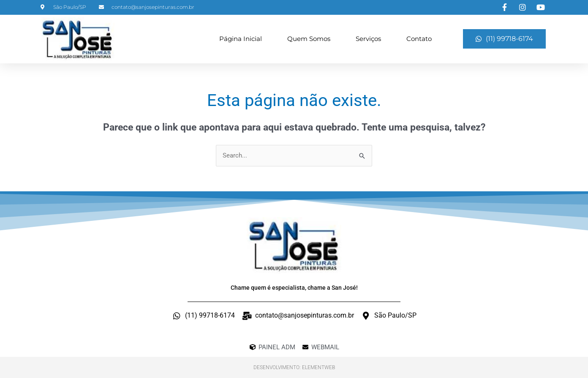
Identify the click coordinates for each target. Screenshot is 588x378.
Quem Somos (309, 39)
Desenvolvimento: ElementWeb (294, 367)
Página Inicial (241, 39)
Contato (419, 39)
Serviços (368, 39)
